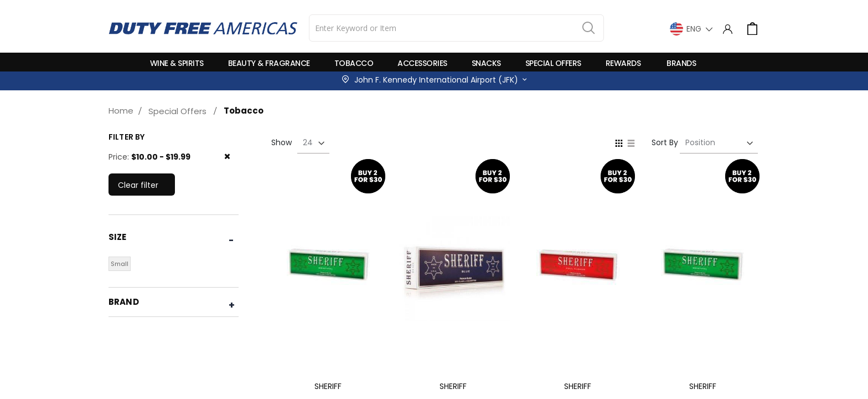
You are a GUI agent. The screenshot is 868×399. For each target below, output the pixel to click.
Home (121, 111)
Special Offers (177, 111)
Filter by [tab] (126, 137)
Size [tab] (118, 237)
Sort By (665, 142)
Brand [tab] (124, 302)
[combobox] (456, 28)
